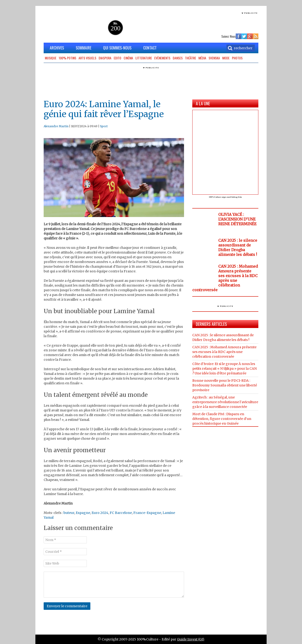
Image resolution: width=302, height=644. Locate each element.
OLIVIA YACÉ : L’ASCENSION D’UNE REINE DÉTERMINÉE (237, 219)
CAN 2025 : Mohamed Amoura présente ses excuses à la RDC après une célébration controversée (225, 278)
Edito (117, 58)
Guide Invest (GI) (191, 639)
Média (202, 58)
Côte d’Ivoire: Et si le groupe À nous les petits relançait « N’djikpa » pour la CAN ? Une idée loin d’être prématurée (224, 369)
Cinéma (128, 58)
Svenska (214, 58)
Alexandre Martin (56, 126)
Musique (51, 58)
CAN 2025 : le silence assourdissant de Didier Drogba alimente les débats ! (238, 247)
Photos (237, 58)
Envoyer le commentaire (67, 606)
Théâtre (191, 58)
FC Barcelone (121, 513)
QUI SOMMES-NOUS (117, 48)
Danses (178, 58)
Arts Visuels (87, 58)
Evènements (162, 58)
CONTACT (150, 48)
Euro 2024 (100, 513)
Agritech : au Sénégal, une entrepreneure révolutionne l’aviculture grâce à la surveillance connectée (225, 402)
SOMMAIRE (84, 48)
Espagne (83, 513)
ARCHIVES (57, 48)
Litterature (144, 58)
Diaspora (105, 58)
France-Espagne (147, 513)
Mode (226, 58)
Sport (104, 126)
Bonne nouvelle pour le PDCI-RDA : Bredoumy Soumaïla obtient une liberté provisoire (225, 385)
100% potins (67, 58)
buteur (69, 513)
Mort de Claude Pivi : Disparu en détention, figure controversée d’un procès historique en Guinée (222, 419)
